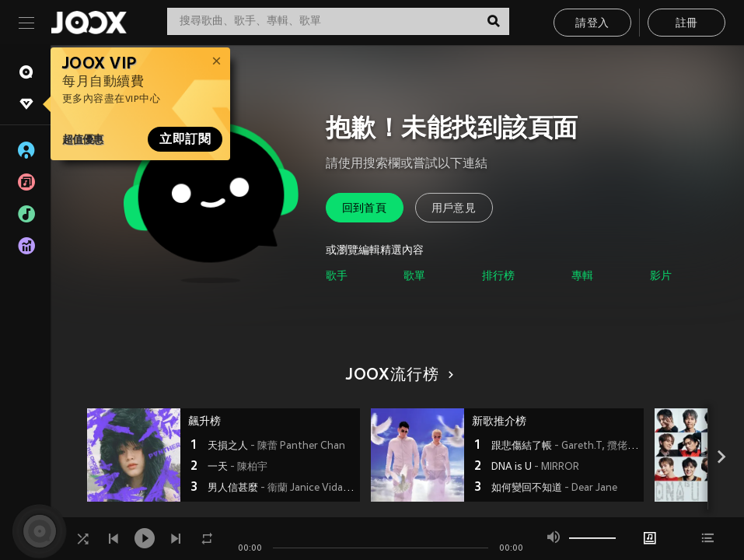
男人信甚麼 (282, 488)
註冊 (687, 24)
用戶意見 (454, 209)
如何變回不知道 (554, 488)
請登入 (592, 24)
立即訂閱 (185, 139)
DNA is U (535, 467)
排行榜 (498, 276)
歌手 (337, 276)
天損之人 (276, 446)
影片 (661, 276)
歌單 (414, 276)
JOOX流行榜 (398, 376)
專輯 (582, 276)
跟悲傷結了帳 (566, 446)
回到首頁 (365, 209)
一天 (238, 467)
